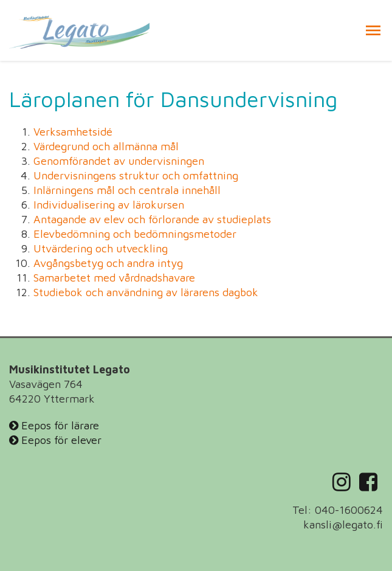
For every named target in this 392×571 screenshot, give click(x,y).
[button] (373, 30)
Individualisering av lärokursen (109, 205)
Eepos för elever (55, 440)
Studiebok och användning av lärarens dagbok (146, 292)
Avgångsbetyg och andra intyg (108, 263)
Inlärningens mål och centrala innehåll (127, 190)
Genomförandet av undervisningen (119, 161)
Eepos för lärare (54, 425)
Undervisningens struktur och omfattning (136, 175)
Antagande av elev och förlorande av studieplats (152, 219)
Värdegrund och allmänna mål (106, 146)
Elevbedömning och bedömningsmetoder (135, 234)
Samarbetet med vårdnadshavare (114, 278)
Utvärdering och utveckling (101, 248)
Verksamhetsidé (73, 132)
